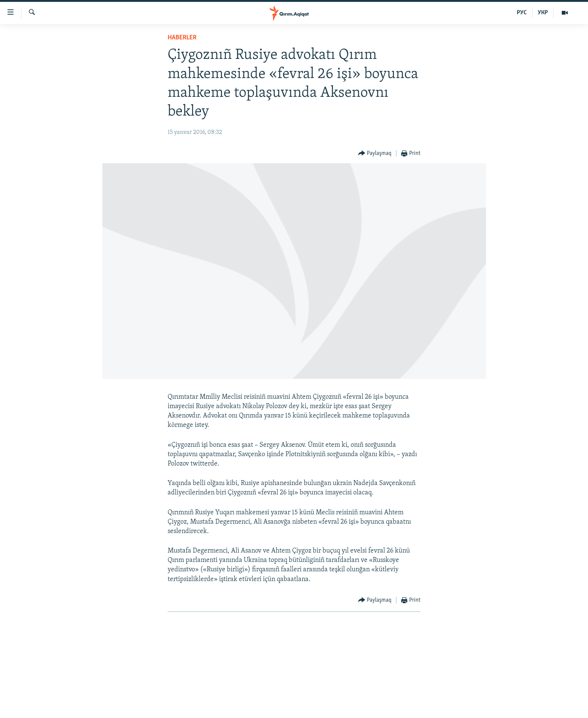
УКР (543, 13)
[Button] (375, 154)
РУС (522, 13)
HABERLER (182, 38)
